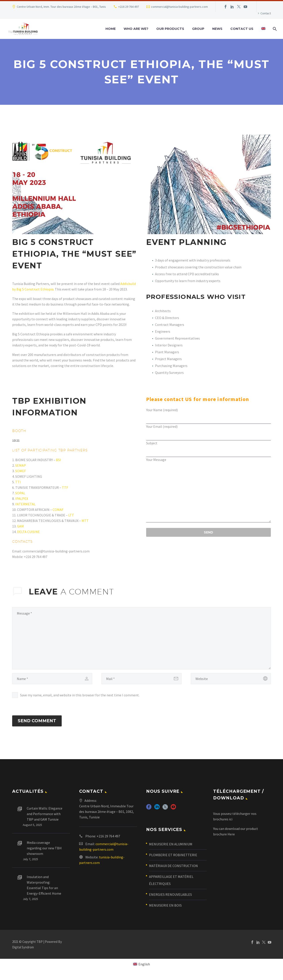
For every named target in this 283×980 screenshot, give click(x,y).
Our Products (170, 29)
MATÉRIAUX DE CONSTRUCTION (173, 870)
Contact (266, 13)
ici (231, 824)
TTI (18, 482)
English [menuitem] (144, 969)
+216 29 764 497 (129, 7)
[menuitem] (263, 29)
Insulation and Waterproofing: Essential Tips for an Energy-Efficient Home (44, 890)
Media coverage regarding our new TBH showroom (44, 853)
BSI (58, 460)
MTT (85, 521)
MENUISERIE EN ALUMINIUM (171, 849)
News (217, 29)
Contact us (242, 29)
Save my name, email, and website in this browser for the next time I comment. (80, 695)
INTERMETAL (25, 504)
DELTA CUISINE (28, 532)
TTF (65, 487)
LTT (71, 515)
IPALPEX (22, 499)
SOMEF (21, 471)
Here (231, 839)
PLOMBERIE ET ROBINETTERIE (173, 860)
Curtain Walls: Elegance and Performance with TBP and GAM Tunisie (45, 818)
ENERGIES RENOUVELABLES (170, 899)
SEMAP (21, 465)
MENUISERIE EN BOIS (165, 910)
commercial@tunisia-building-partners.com (179, 7)
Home (111, 29)
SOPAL (20, 493)
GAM (20, 526)
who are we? (136, 29)
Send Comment (37, 723)
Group (198, 29)
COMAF (58, 510)
